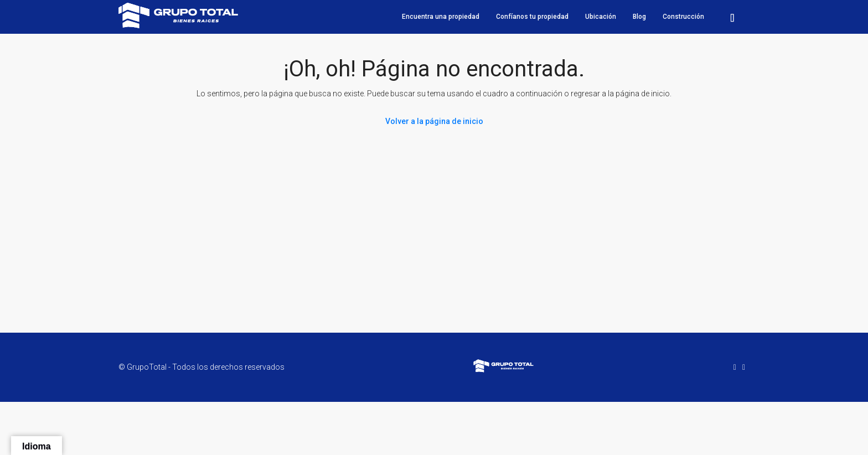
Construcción (683, 17)
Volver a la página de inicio (434, 121)
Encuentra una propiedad (441, 17)
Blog (639, 17)
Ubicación (601, 17)
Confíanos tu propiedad (532, 17)
